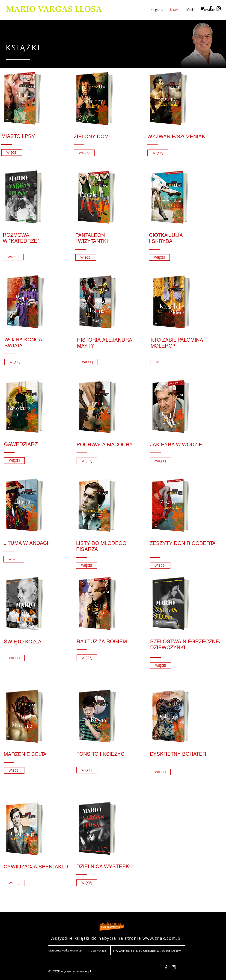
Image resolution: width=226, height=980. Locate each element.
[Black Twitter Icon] (202, 8)
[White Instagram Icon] (174, 967)
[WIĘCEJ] (12, 153)
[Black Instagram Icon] (219, 8)
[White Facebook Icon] (166, 967)
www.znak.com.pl (162, 938)
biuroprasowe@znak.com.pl (65, 950)
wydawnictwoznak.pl (76, 971)
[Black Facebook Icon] (211, 8)
